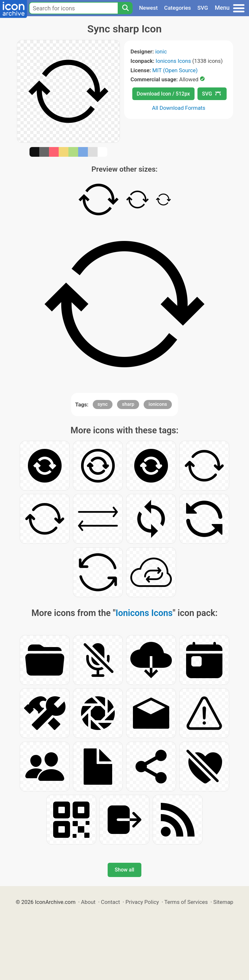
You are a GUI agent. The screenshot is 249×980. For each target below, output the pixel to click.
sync (103, 404)
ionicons (158, 404)
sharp (128, 404)
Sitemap (223, 902)
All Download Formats (179, 108)
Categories (178, 8)
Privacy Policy (142, 902)
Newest (148, 8)
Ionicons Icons (173, 61)
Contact (110, 902)
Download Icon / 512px (163, 94)
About (88, 902)
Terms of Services (186, 902)
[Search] (125, 8)
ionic (161, 51)
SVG (203, 8)
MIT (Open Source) (175, 70)
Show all (124, 870)
